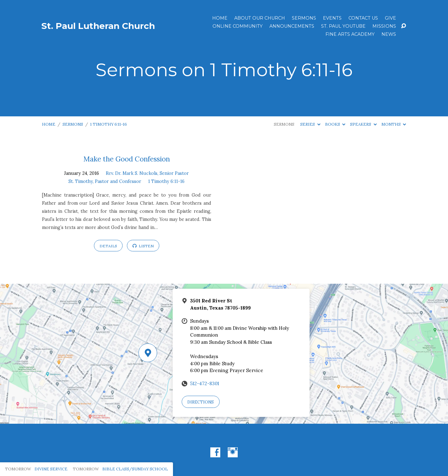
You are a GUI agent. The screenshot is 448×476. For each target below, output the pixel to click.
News (389, 34)
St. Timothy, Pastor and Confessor (105, 181)
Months (394, 124)
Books (335, 124)
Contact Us (363, 18)
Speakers (363, 124)
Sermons (304, 18)
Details (108, 246)
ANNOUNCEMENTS (292, 26)
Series (310, 124)
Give (390, 18)
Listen (143, 246)
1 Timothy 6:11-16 (109, 124)
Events (332, 18)
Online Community (238, 26)
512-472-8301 (205, 383)
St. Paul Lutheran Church (98, 26)
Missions (384, 26)
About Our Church (260, 18)
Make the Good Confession (127, 159)
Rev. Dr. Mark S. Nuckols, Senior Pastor (147, 173)
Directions (201, 402)
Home (220, 18)
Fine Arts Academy (350, 34)
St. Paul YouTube (343, 26)
